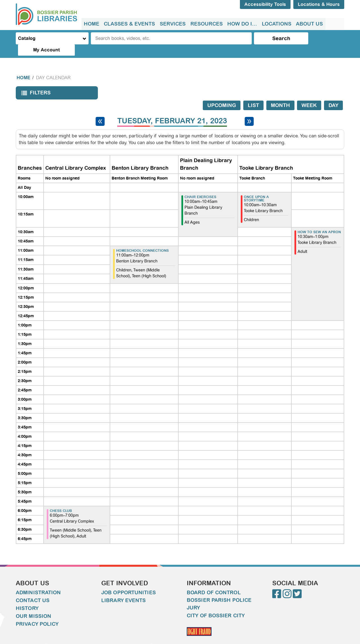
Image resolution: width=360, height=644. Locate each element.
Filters (35, 83)
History (27, 597)
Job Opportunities (129, 581)
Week (309, 94)
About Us (309, 24)
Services (172, 24)
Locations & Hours (319, 4)
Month (280, 94)
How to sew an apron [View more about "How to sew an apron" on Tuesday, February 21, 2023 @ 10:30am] (319, 221)
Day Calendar (53, 66)
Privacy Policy (37, 613)
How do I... (242, 24)
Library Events (123, 589)
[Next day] (249, 110)
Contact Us (33, 589)
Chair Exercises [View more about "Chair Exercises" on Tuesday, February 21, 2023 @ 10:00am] (200, 186)
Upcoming (222, 94)
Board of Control (214, 581)
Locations (276, 24)
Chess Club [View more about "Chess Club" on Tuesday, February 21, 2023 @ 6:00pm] (61, 500)
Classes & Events (129, 24)
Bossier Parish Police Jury (219, 593)
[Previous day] (100, 110)
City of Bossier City (216, 604)
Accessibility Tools (265, 4)
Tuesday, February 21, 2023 (172, 110)
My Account (321, 38)
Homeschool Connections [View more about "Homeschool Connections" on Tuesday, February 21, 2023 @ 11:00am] (142, 239)
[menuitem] (92, 24)
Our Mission (33, 605)
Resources (206, 24)
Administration (38, 581)
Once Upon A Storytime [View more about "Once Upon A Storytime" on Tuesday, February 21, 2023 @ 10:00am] (256, 187)
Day (333, 94)
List (253, 94)
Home (92, 24)
